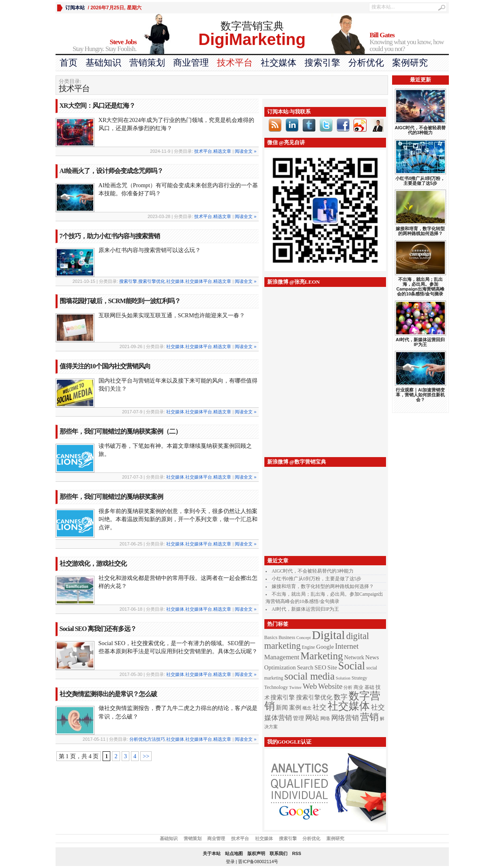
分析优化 (366, 63)
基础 (369, 687)
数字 (341, 697)
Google (325, 647)
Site (332, 667)
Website (330, 686)
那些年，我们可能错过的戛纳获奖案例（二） (120, 431)
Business (287, 638)
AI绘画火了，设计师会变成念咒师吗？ (112, 171)
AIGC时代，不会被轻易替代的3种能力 (313, 571)
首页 (69, 63)
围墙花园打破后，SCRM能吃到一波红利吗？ (120, 301)
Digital (328, 635)
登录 (230, 862)
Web (310, 686)
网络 (325, 718)
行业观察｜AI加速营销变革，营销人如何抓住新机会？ (420, 395)
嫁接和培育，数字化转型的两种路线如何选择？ (323, 586)
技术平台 (235, 63)
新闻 (282, 708)
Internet (347, 646)
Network (354, 657)
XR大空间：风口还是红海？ (97, 106)
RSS (296, 853)
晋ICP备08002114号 (258, 862)
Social (352, 666)
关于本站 (212, 853)
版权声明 (256, 853)
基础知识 (103, 63)
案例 (295, 708)
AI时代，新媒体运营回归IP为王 (305, 609)
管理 (298, 718)
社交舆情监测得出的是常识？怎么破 (108, 694)
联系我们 (279, 853)
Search (305, 667)
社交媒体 (279, 63)
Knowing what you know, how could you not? (409, 42)
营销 (369, 717)
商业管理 (191, 63)
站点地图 (234, 853)
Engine (308, 647)
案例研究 (410, 63)
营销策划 (147, 63)
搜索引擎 (322, 63)
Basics (271, 637)
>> (146, 756)
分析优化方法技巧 (147, 739)
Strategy (359, 678)
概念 (307, 708)
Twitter (295, 687)
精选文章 (222, 151)
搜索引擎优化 (152, 281)
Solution (343, 678)
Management (282, 657)
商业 (358, 687)
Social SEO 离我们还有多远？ (98, 629)
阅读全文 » (246, 151)
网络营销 (345, 718)
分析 (348, 687)
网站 (312, 718)
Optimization (280, 667)
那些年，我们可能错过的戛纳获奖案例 (111, 497)
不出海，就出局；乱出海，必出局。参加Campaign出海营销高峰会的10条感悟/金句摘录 (420, 286)
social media (309, 676)
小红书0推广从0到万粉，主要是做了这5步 (316, 579)
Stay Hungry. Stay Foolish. (96, 46)
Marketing (322, 656)
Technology (276, 687)
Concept (304, 638)
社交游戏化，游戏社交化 (93, 563)
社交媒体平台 (199, 281)
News (372, 657)
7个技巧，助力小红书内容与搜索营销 (110, 236)
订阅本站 (75, 8)
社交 (320, 707)
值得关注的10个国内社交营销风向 (105, 366)
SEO (321, 667)
